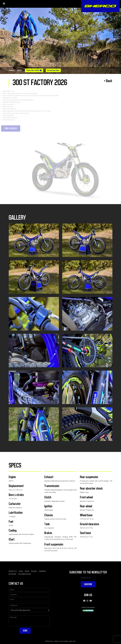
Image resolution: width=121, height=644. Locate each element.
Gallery (12, 70)
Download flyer (53, 70)
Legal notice (72, 641)
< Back (108, 81)
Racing (34, 571)
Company (42, 571)
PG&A (21, 571)
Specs (20, 70)
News (27, 571)
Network (12, 574)
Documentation (25, 574)
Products (13, 571)
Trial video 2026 (34, 70)
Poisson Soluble (64, 641)
